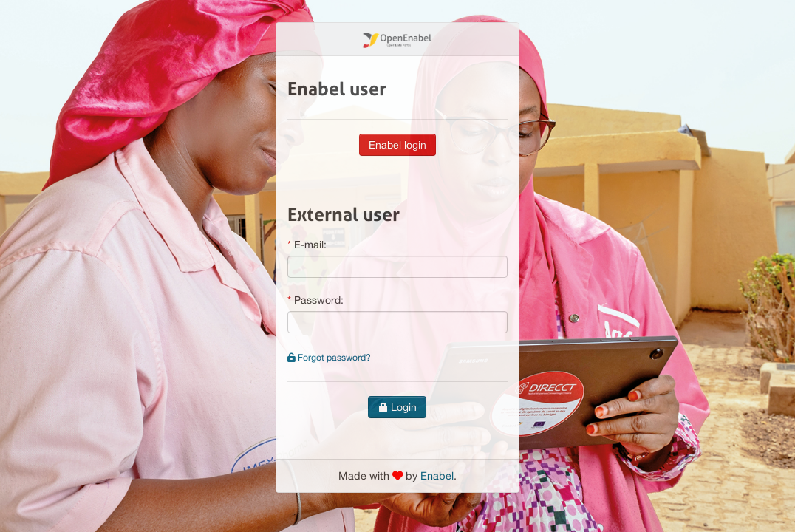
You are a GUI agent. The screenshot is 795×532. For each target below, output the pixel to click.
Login (397, 407)
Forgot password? (329, 357)
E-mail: (310, 245)
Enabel (437, 475)
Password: (319, 300)
